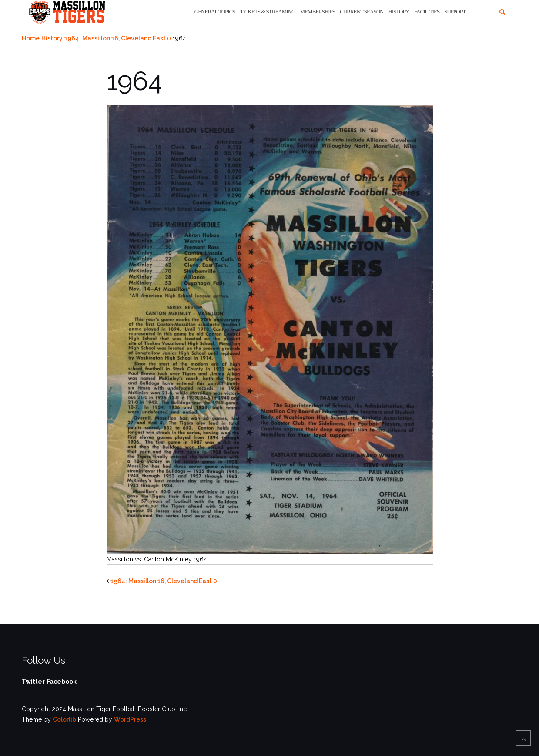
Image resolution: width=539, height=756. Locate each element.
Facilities (427, 12)
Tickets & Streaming (268, 12)
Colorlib (64, 719)
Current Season (362, 12)
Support (455, 12)
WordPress (130, 719)
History (398, 12)
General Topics (215, 12)
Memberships (317, 12)
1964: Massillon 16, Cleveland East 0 (118, 38)
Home (31, 38)
